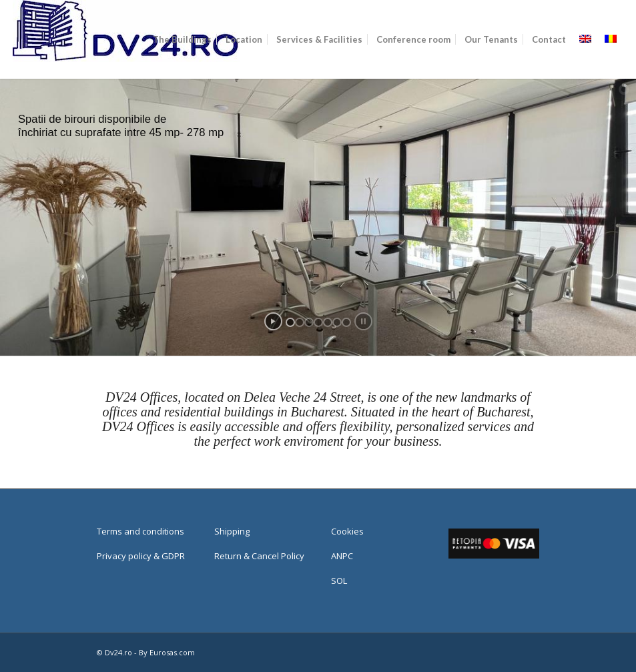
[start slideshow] (273, 321)
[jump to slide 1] (290, 322)
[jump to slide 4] (318, 322)
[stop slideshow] (363, 321)
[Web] (126, 39)
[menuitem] (182, 39)
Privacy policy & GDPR (141, 556)
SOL (339, 581)
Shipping (232, 531)
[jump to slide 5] (328, 322)
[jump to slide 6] (337, 322)
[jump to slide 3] (309, 322)
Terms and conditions (140, 531)
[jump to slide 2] (300, 322)
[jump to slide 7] (346, 322)
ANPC (342, 556)
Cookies (347, 531)
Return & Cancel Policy (259, 556)
